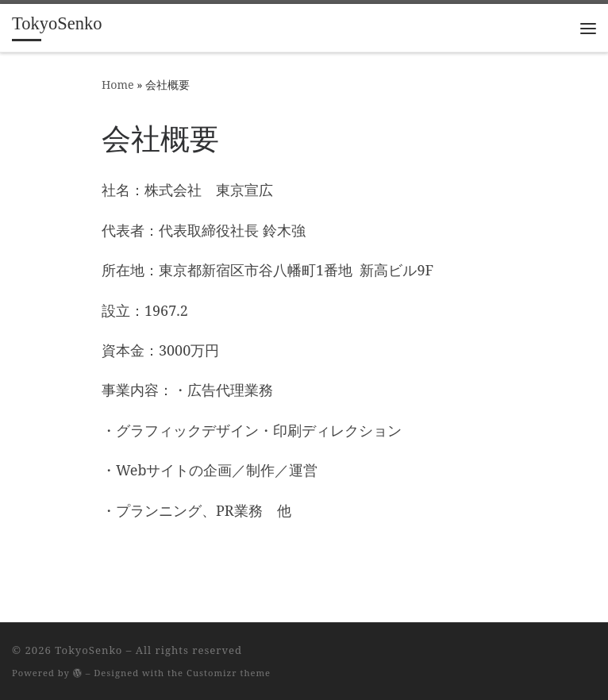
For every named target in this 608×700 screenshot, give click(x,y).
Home (118, 85)
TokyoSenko (89, 650)
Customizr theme (229, 673)
